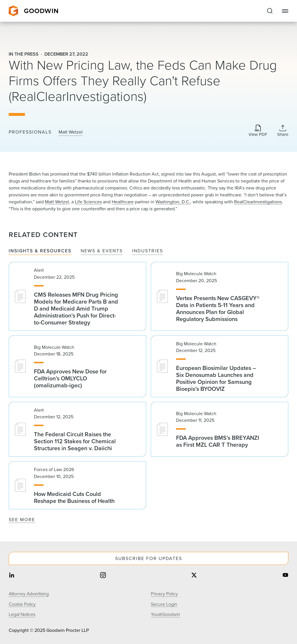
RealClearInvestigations (258, 202)
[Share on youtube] (285, 576)
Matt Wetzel (71, 132)
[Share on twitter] (194, 576)
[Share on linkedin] (12, 576)
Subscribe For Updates (149, 558)
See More (22, 520)
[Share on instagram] (103, 576)
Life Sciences (88, 202)
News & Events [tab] (102, 251)
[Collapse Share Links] (283, 131)
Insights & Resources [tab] (40, 251)
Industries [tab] (147, 251)
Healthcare (123, 202)
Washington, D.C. (173, 202)
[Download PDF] (258, 131)
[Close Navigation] (285, 11)
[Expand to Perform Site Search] (270, 11)
